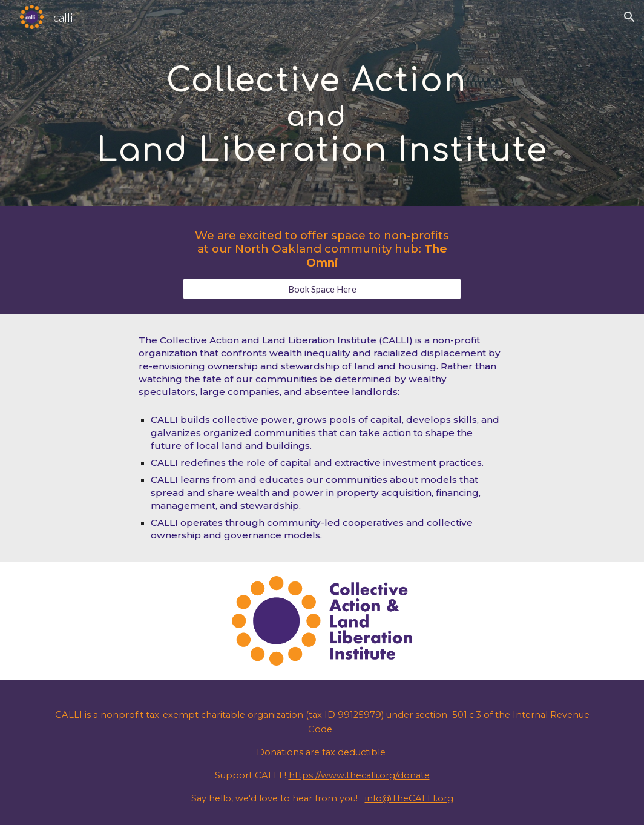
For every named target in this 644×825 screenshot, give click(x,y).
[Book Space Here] (322, 289)
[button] (629, 17)
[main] (322, 103)
